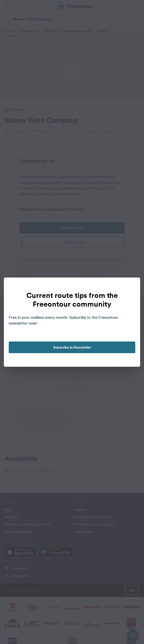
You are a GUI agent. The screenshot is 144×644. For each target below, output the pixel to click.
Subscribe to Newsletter (72, 347)
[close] (131, 286)
